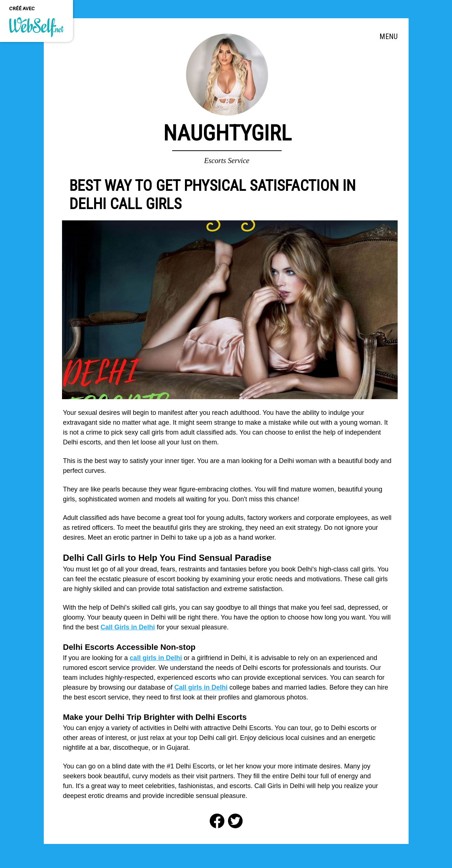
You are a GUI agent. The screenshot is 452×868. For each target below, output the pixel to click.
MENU (389, 36)
